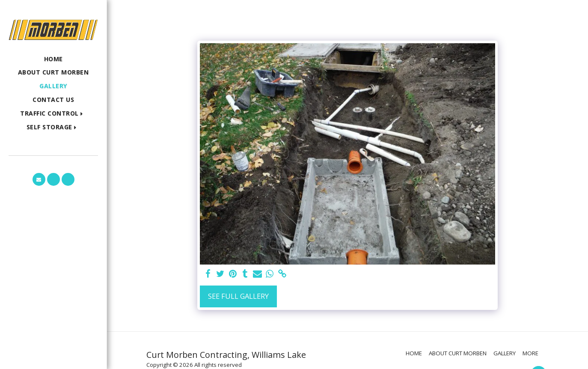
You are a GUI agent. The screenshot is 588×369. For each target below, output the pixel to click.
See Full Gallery (238, 296)
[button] (53, 114)
